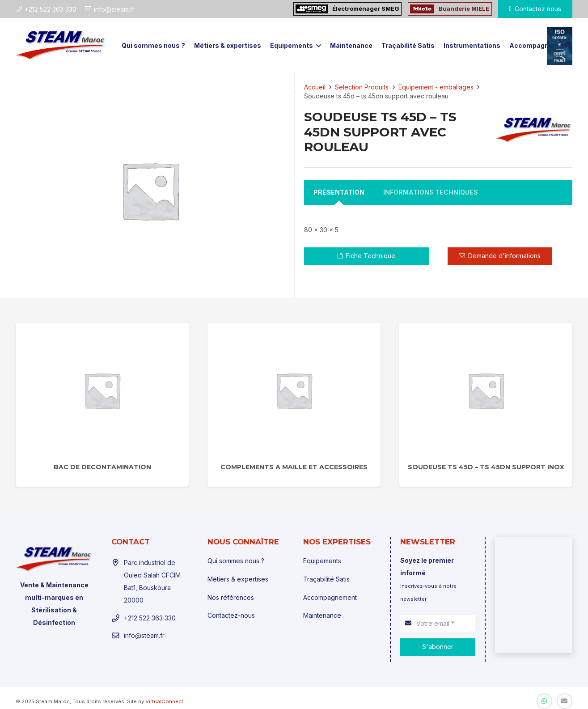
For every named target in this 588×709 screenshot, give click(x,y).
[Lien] (61, 46)
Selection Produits (362, 87)
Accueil (315, 87)
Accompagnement (330, 597)
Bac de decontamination (102, 467)
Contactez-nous (231, 615)
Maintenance (322, 615)
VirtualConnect (164, 701)
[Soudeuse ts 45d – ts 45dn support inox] (486, 390)
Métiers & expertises (238, 579)
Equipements (322, 561)
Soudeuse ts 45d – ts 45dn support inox (486, 467)
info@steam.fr (144, 635)
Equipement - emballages (436, 87)
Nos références (231, 597)
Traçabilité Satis (326, 579)
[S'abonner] (438, 647)
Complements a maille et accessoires (294, 467)
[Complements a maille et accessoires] (294, 390)
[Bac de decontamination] (102, 390)
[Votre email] (438, 623)
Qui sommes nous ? (236, 561)
